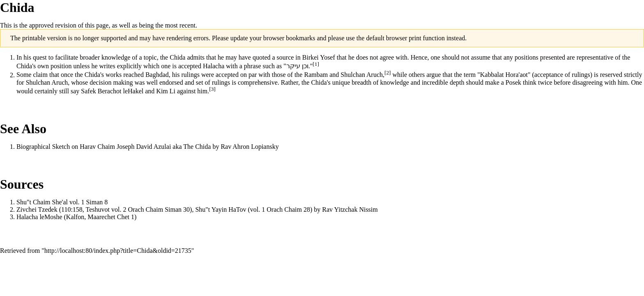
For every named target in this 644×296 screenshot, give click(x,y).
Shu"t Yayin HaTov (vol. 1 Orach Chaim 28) (254, 209)
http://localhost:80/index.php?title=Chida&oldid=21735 (118, 251)
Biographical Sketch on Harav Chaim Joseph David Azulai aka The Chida (114, 147)
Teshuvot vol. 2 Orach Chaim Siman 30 (138, 209)
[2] (388, 73)
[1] (316, 64)
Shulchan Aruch (362, 75)
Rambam (316, 75)
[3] (212, 89)
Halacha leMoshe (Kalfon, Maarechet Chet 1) (76, 217)
